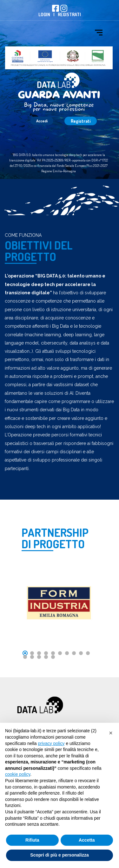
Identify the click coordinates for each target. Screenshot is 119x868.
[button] (111, 733)
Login (44, 14)
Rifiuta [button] (32, 840)
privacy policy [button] (51, 743)
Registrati (69, 14)
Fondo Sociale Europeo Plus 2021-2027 (82, 166)
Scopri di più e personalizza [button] (59, 855)
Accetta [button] (87, 840)
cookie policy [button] (18, 774)
